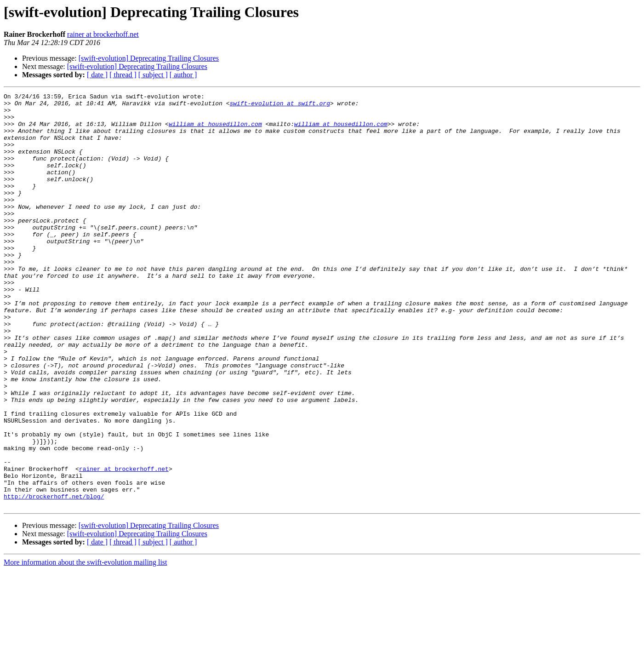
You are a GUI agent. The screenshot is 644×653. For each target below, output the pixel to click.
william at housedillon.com (215, 131)
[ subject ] (153, 75)
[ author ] (183, 75)
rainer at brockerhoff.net (103, 34)
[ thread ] (123, 75)
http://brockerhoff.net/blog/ (54, 578)
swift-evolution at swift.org (279, 106)
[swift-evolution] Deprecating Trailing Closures (149, 58)
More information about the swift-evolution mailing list (85, 645)
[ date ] (97, 75)
